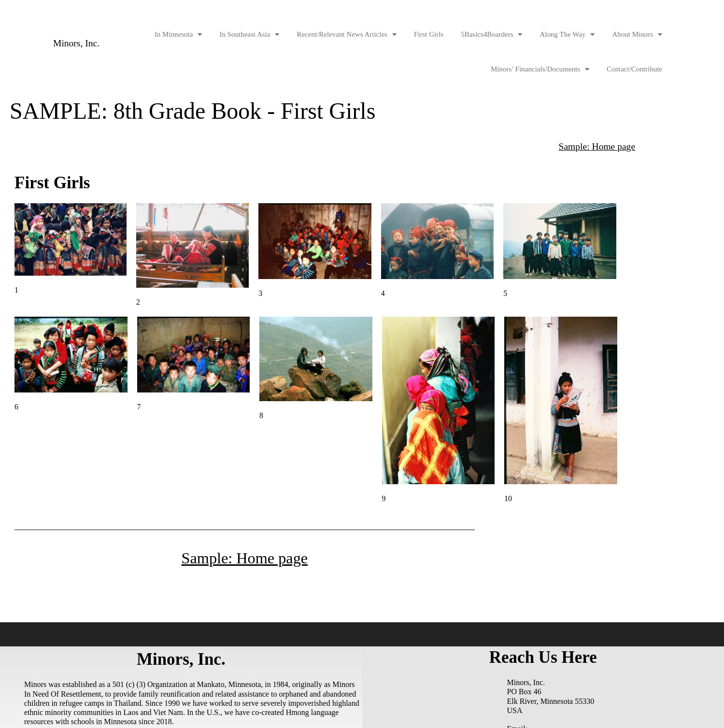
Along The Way (567, 35)
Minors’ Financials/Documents (540, 69)
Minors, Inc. (77, 43)
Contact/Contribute (634, 69)
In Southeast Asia (249, 35)
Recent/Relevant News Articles (346, 35)
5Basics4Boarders (491, 35)
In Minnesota (178, 35)
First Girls (429, 34)
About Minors (637, 35)
